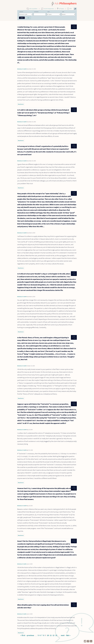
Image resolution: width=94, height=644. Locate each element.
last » (68, 635)
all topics (62, 9)
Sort (63, 12)
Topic (49, 12)
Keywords (36, 12)
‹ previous (30, 635)
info (71, 9)
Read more (21, 104)
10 (48, 635)
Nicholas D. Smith (22, 69)
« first (23, 635)
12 (53, 635)
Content (21, 12)
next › (63, 635)
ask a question (33, 9)
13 (56, 635)
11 (51, 635)
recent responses (49, 9)
